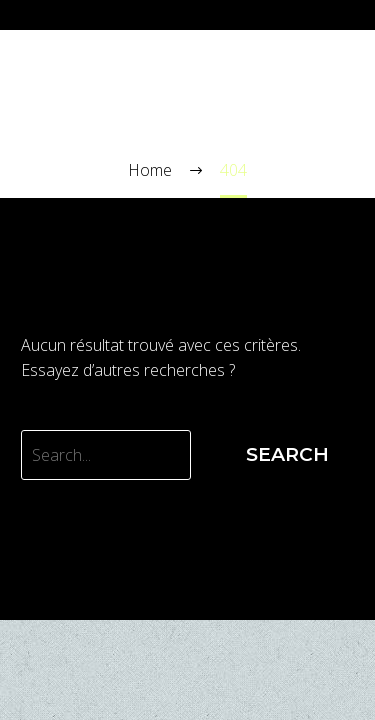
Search (287, 454)
